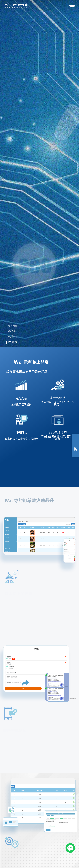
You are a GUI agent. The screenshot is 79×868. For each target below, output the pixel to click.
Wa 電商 (12, 342)
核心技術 (13, 326)
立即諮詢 (76, 445)
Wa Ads (12, 331)
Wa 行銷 (12, 337)
